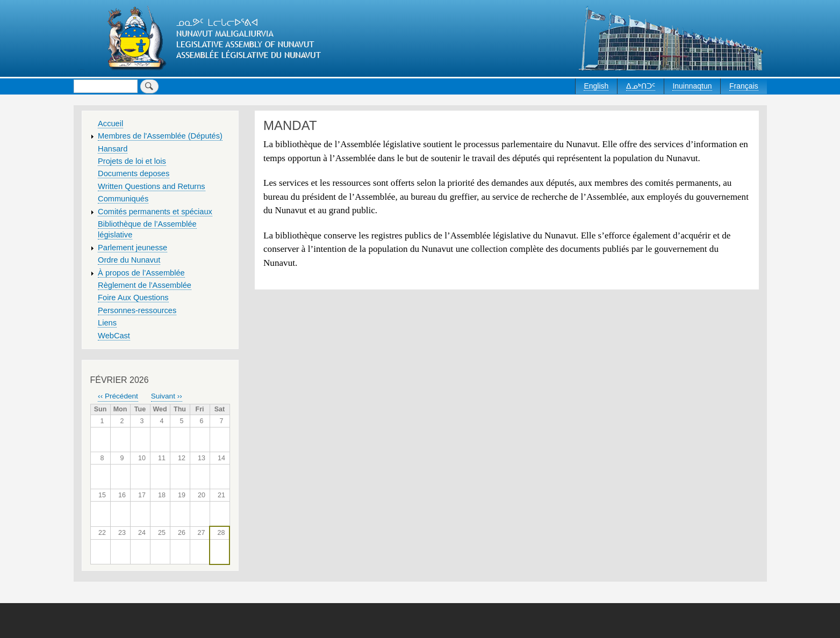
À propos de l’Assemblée (141, 273)
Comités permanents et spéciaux (155, 212)
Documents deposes (134, 173)
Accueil (110, 124)
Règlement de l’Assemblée (145, 285)
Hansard (113, 149)
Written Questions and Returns (152, 186)
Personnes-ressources (137, 310)
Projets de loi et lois (132, 161)
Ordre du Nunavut (129, 260)
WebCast (114, 336)
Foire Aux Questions (133, 298)
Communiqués (123, 199)
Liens (107, 323)
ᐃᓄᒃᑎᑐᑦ (641, 86)
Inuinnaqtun (692, 86)
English (596, 86)
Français (744, 86)
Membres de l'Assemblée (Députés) (160, 136)
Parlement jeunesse (132, 248)
